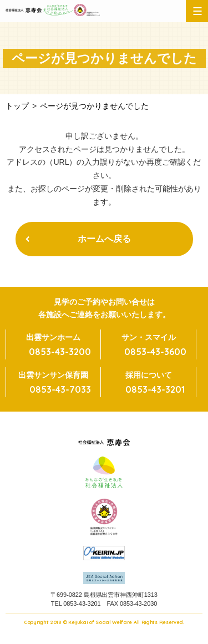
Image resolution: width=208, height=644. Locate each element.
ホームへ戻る (104, 239)
